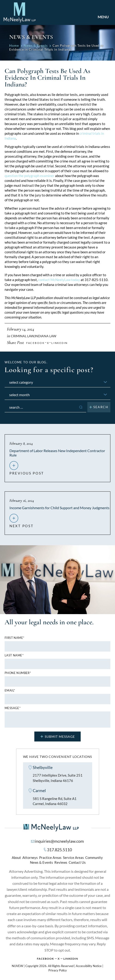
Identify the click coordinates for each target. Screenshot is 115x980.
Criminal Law (22, 336)
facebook (35, 343)
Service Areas (73, 858)
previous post (27, 471)
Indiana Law (45, 336)
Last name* (14, 655)
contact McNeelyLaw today (59, 280)
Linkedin (60, 343)
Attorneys (30, 858)
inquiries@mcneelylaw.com (59, 841)
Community (94, 858)
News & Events (41, 863)
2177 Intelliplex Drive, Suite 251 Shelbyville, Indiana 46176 (58, 778)
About (16, 858)
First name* (14, 638)
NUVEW (17, 966)
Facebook (45, 959)
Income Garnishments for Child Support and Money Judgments (59, 508)
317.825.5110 (59, 850)
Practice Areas (50, 858)
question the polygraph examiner (29, 176)
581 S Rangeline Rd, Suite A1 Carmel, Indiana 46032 (55, 801)
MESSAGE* (13, 708)
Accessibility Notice (89, 966)
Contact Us (77, 863)
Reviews (61, 863)
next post (21, 524)
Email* (10, 691)
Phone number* (18, 673)
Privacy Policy (58, 971)
